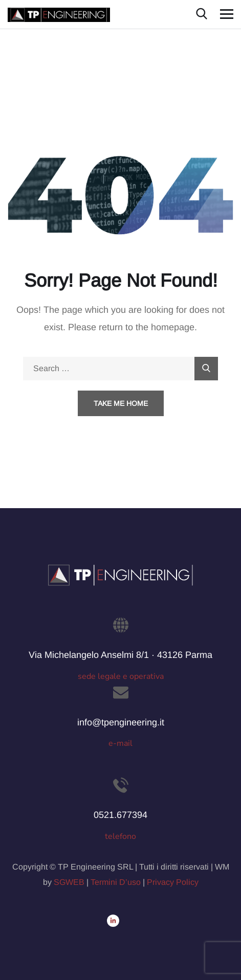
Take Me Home (121, 403)
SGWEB (69, 882)
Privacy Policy (173, 882)
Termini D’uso (116, 882)
